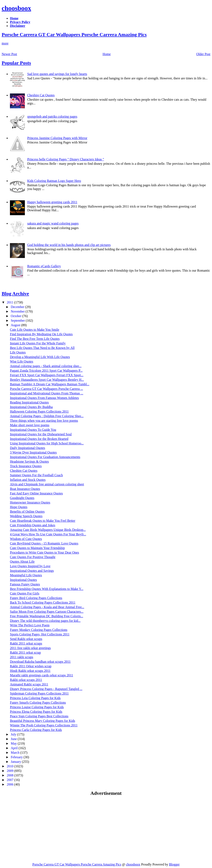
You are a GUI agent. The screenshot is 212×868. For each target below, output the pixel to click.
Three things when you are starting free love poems (44, 421)
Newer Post (9, 54)
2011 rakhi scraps (22, 657)
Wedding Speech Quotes (26, 516)
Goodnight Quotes (22, 498)
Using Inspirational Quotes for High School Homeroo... (47, 443)
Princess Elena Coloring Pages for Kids (36, 712)
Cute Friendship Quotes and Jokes (33, 525)
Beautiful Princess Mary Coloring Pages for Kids (43, 721)
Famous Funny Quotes (25, 584)
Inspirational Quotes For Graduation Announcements (45, 457)
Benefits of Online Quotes (27, 512)
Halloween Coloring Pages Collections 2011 (39, 411)
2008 (11, 775)
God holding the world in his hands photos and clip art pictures (69, 245)
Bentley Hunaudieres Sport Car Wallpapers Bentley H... (47, 380)
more (5, 43)
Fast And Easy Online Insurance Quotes (36, 493)
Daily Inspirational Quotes (28, 448)
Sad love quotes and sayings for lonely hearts (57, 74)
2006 (11, 784)
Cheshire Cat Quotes (41, 95)
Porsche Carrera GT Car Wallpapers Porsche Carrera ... (46, 389)
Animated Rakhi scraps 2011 (29, 684)
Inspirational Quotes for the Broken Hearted (39, 439)
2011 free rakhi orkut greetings (30, 648)
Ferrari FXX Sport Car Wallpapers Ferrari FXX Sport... (47, 375)
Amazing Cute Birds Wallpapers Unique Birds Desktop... (48, 530)
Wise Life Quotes (22, 361)
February (17, 757)
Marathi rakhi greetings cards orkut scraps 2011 (42, 675)
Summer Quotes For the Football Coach (36, 475)
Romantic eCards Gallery (44, 266)
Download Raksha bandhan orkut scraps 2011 (40, 662)
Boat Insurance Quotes (25, 489)
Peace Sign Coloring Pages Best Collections (39, 716)
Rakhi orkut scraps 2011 (26, 680)
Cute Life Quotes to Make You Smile (35, 330)
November (18, 311)
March (16, 753)
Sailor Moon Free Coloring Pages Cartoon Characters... (47, 612)
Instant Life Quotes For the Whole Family (38, 343)
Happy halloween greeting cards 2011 (52, 202)
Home (107, 54)
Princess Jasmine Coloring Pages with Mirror (57, 138)
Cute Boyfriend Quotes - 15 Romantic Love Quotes (44, 543)
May (14, 743)
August (16, 325)
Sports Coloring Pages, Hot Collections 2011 (40, 634)
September (18, 321)
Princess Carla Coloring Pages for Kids (36, 730)
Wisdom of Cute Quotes (26, 539)
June (14, 739)
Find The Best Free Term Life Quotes (35, 339)
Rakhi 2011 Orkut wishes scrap (31, 666)
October (17, 316)
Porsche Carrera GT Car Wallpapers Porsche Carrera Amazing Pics (74, 35)
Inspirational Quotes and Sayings (32, 571)
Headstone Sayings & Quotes (29, 461)
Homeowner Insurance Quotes (30, 502)
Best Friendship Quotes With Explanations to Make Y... (47, 589)
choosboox (16, 8)
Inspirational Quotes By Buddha (31, 407)
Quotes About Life (22, 562)
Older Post (203, 54)
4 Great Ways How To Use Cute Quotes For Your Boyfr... (48, 534)
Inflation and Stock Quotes (28, 480)
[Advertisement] (36, 829)
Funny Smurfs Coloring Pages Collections (38, 703)
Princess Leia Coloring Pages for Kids (35, 698)
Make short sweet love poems (30, 425)
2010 (11, 766)
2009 (11, 771)
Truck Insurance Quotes (26, 466)
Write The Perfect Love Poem (30, 625)
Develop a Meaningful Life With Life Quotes (40, 357)
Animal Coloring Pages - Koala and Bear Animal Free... (47, 607)
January (16, 762)
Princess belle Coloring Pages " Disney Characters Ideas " (66, 159)
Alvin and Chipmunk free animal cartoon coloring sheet (47, 484)
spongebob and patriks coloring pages (52, 116)
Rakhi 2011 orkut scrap (25, 652)
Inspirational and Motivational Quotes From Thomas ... (47, 393)
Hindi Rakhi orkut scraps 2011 (30, 671)
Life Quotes (18, 352)
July (14, 734)
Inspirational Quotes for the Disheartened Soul (41, 434)
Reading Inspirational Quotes (29, 402)
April (15, 748)
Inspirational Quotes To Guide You (33, 430)
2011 (10, 302)
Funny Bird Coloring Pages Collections (36, 598)
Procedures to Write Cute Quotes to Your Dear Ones (45, 552)
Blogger (174, 864)
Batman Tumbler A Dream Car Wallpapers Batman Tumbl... (50, 384)
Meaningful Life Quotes (26, 575)
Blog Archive (15, 294)
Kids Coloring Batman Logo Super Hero (54, 181)
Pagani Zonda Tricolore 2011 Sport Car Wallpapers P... (46, 371)
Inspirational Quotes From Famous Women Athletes (44, 398)
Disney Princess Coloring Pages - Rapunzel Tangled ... (46, 689)
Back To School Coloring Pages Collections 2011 (43, 602)
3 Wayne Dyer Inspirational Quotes (33, 452)
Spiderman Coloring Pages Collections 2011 (39, 693)
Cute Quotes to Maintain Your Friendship (37, 548)
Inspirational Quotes (23, 580)
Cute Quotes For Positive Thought (33, 557)
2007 (11, 780)
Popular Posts (16, 63)
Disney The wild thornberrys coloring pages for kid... (45, 621)
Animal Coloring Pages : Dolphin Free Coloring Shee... (47, 416)
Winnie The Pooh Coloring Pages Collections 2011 (44, 725)
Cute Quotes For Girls (25, 593)
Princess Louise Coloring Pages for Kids (37, 707)
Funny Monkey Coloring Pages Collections (39, 630)
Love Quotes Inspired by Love (30, 566)
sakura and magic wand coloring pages (53, 223)
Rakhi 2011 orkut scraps (26, 643)
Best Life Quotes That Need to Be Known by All (42, 348)
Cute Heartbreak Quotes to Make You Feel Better (43, 521)
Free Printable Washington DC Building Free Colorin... (47, 616)
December (18, 307)
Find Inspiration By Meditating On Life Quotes (41, 334)
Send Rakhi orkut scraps (26, 639)
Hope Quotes (19, 507)
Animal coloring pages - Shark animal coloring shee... (46, 366)
